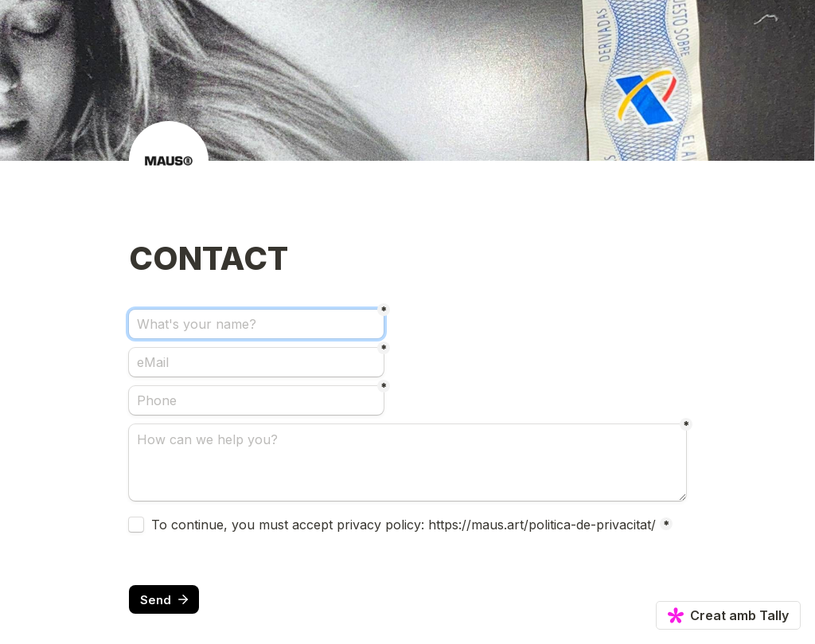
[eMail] (256, 362)
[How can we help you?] (407, 463)
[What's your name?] (256, 324)
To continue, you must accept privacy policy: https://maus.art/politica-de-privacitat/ (404, 525)
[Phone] (256, 400)
